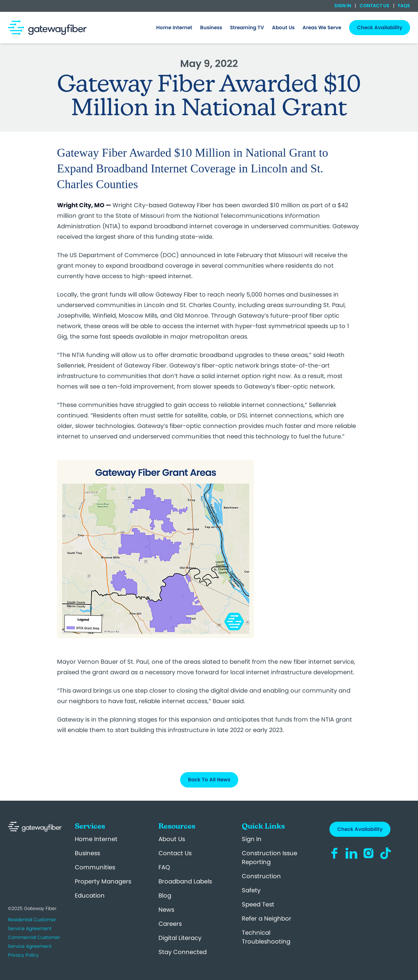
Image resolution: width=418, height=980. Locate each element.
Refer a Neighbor (267, 918)
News (166, 910)
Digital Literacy (180, 938)
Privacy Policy (23, 955)
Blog (165, 895)
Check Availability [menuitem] (380, 27)
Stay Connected (183, 952)
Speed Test (258, 904)
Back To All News (209, 780)
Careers (170, 924)
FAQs (404, 6)
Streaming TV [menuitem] (247, 27)
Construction (261, 876)
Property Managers (103, 881)
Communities (95, 867)
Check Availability (360, 829)
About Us (172, 839)
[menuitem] (174, 28)
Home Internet (96, 839)
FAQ (164, 867)
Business (87, 853)
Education (90, 895)
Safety (251, 890)
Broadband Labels (185, 881)
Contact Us (375, 6)
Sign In (343, 6)
